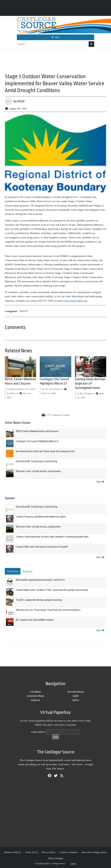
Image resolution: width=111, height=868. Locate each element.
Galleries (35, 700)
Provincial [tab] (13, 571)
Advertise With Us (13, 852)
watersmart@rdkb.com (75, 301)
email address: (39, 732)
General (24, 311)
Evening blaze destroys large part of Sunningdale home (90, 384)
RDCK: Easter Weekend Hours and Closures (37, 431)
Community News (35, 696)
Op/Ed (76, 696)
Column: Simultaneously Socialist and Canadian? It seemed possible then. (52, 537)
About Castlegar (55, 858)
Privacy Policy (49, 852)
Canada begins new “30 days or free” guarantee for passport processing (52, 590)
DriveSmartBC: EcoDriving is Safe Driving (37, 461)
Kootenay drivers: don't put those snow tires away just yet (45, 451)
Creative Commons (68, 852)
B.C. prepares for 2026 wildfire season (35, 620)
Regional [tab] (28, 571)
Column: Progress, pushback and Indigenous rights (41, 517)
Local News (35, 692)
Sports (76, 700)
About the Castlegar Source (94, 852)
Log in (73, 863)
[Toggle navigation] (55, 37)
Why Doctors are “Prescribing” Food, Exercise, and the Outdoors (48, 610)
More (100, 482)
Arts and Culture (76, 692)
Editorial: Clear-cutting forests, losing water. (39, 471)
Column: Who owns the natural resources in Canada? (42, 547)
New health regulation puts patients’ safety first (40, 580)
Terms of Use (31, 852)
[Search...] (53, 44)
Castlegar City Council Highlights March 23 (37, 441)
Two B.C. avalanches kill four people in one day (39, 600)
